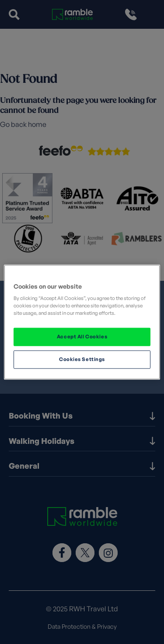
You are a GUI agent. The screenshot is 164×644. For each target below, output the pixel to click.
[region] (82, 322)
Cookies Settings (82, 359)
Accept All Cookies (82, 337)
